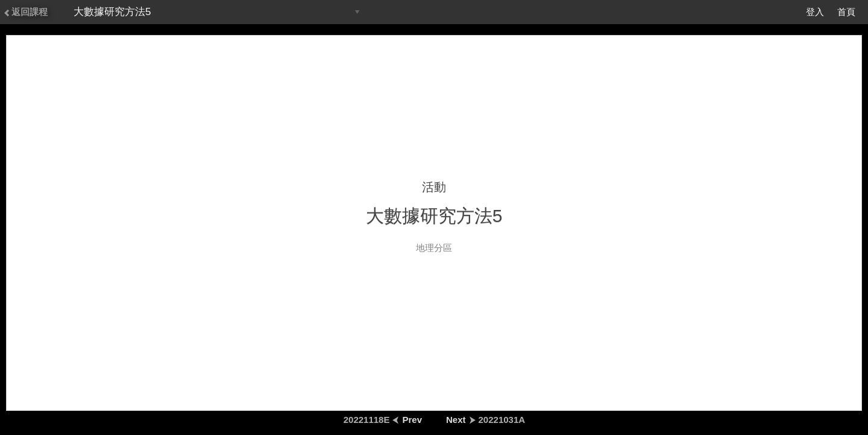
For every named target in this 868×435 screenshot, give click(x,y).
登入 (815, 12)
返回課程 (25, 12)
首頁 (846, 12)
